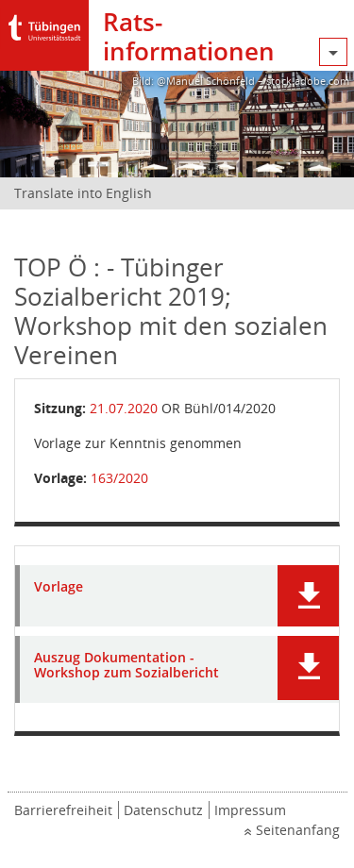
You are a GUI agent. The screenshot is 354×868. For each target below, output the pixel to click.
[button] (308, 596)
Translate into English (83, 193)
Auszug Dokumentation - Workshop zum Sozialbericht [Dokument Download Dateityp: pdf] (126, 666)
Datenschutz (163, 810)
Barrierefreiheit (63, 810)
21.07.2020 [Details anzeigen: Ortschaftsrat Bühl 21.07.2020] (124, 408)
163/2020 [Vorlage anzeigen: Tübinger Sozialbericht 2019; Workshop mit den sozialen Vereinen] (119, 478)
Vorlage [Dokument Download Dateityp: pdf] (59, 587)
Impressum (250, 810)
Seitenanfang (298, 830)
